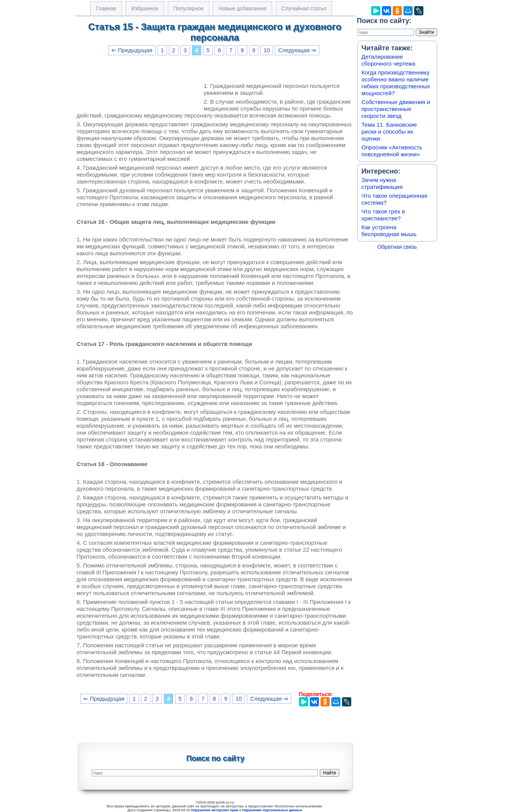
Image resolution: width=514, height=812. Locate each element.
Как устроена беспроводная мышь (389, 231)
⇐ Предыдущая (132, 50)
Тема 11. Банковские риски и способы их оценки (389, 131)
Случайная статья (304, 8)
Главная (106, 8)
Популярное (189, 8)
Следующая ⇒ (297, 50)
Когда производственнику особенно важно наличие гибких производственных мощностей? (396, 83)
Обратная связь (397, 247)
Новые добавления (242, 8)
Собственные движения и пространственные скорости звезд (396, 109)
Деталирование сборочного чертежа (388, 60)
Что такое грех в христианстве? (383, 215)
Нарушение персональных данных (272, 810)
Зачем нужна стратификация (382, 183)
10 (267, 50)
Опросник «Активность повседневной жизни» (392, 151)
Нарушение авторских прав (215, 810)
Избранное (145, 8)
